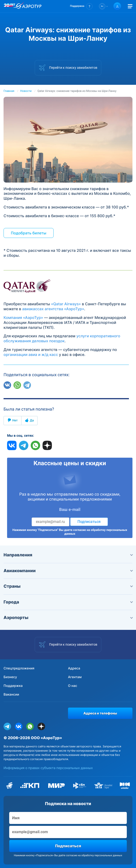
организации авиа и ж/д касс (31, 355)
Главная (9, 91)
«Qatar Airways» (66, 304)
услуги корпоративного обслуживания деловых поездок (62, 338)
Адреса (74, 668)
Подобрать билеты (29, 233)
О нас (73, 686)
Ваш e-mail (70, 510)
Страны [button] (68, 586)
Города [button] (68, 602)
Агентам (75, 677)
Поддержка (13, 686)
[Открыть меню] (130, 6)
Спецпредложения (19, 668)
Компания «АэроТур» (23, 318)
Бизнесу (10, 677)
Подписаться (89, 522)
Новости (26, 91)
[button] (81, 6)
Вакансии (11, 695)
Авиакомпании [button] (68, 571)
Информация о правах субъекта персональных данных (48, 768)
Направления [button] (68, 555)
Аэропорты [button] (68, 618)
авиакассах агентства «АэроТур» (53, 309)
